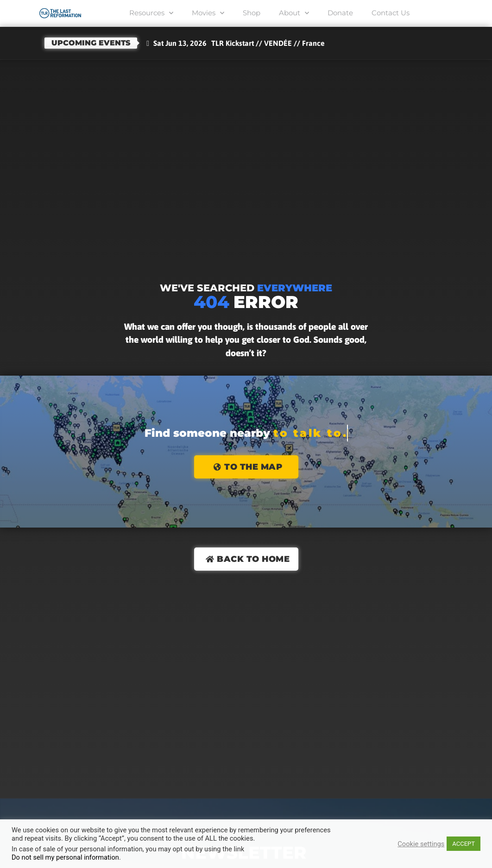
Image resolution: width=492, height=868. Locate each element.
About (293, 13)
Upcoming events (91, 43)
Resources (154, 13)
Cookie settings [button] (421, 844)
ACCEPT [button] (464, 844)
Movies (209, 13)
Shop (252, 13)
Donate (339, 13)
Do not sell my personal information (65, 857)
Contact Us (388, 13)
